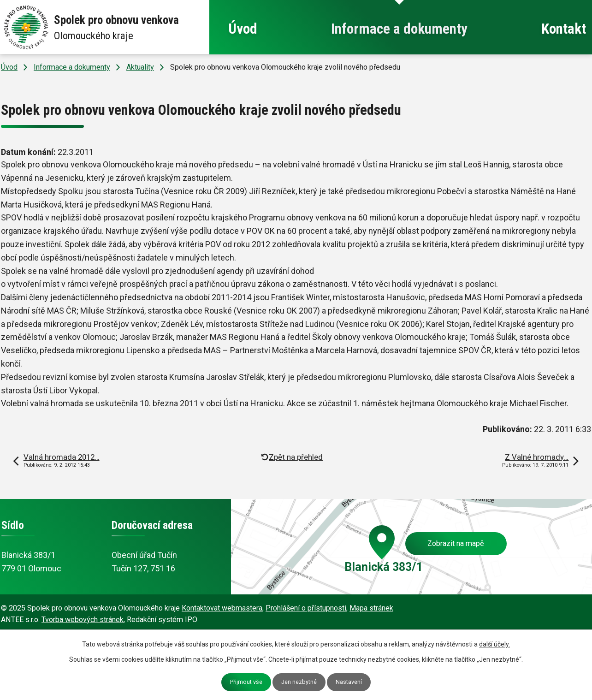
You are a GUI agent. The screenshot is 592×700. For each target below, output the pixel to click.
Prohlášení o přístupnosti (306, 608)
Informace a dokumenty (399, 29)
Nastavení (349, 682)
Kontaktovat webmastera (222, 608)
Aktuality (140, 67)
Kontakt (564, 29)
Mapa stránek (371, 608)
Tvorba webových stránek (83, 620)
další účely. (494, 644)
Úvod (243, 29)
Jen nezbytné (299, 682)
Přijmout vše (246, 682)
